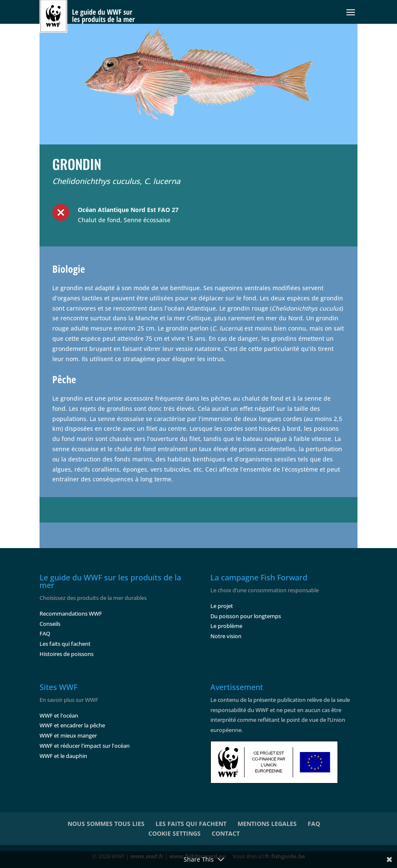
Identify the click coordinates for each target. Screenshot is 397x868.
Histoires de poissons (67, 654)
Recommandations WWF (71, 614)
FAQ (45, 633)
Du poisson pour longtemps (246, 616)
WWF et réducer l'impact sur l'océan (85, 746)
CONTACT (226, 833)
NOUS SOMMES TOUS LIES (106, 824)
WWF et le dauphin (63, 756)
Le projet (222, 606)
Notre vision (226, 636)
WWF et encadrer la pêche (72, 725)
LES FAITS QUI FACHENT (191, 824)
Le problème (226, 626)
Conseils (50, 624)
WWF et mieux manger (68, 735)
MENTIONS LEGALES (267, 824)
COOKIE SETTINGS (174, 833)
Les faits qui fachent (65, 644)
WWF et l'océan (59, 715)
